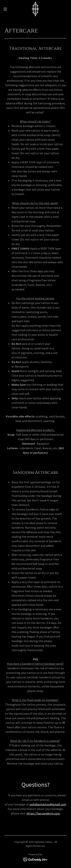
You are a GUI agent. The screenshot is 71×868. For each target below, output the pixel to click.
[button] (7, 9)
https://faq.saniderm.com (43, 813)
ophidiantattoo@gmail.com (48, 804)
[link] (35, 9)
